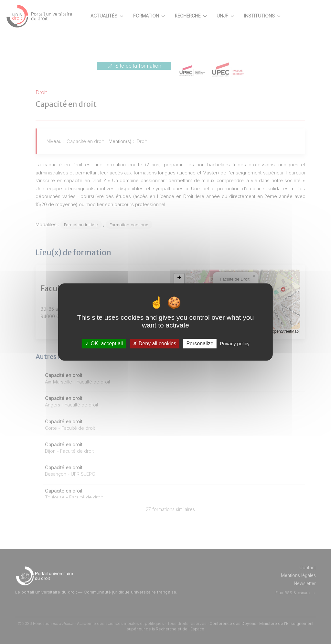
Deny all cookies (155, 344)
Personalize (200, 344)
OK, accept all (104, 344)
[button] (190, 278)
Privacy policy (235, 344)
